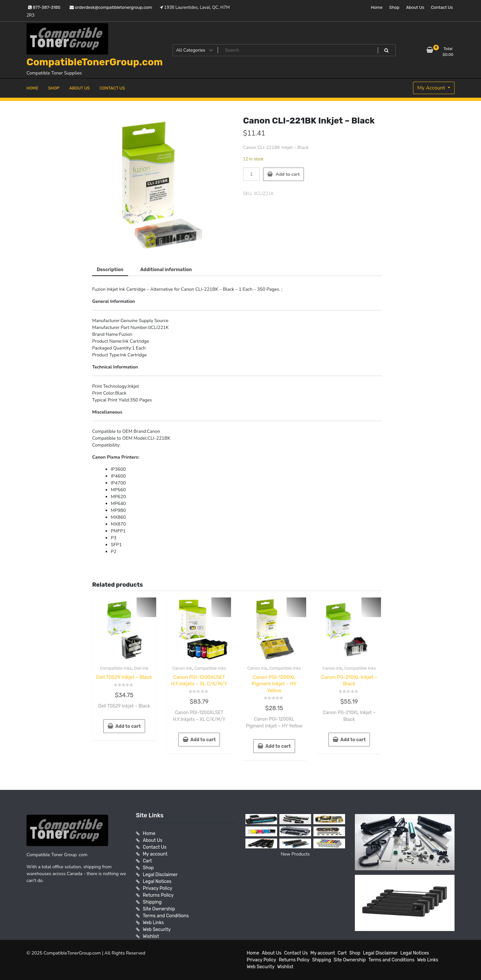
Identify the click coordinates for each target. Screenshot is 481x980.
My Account (432, 88)
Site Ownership (159, 909)
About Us (415, 7)
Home (377, 7)
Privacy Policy (158, 888)
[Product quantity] (251, 174)
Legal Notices (157, 882)
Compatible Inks (116, 668)
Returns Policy (158, 895)
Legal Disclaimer (160, 875)
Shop (394, 7)
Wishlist (151, 936)
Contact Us (442, 7)
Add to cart (288, 174)
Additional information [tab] (166, 270)
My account (155, 854)
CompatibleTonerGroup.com (95, 62)
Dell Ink (141, 668)
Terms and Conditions (166, 916)
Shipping (152, 902)
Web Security (157, 930)
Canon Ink (182, 668)
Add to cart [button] (128, 726)
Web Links (153, 923)
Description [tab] (110, 270)
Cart (147, 861)
